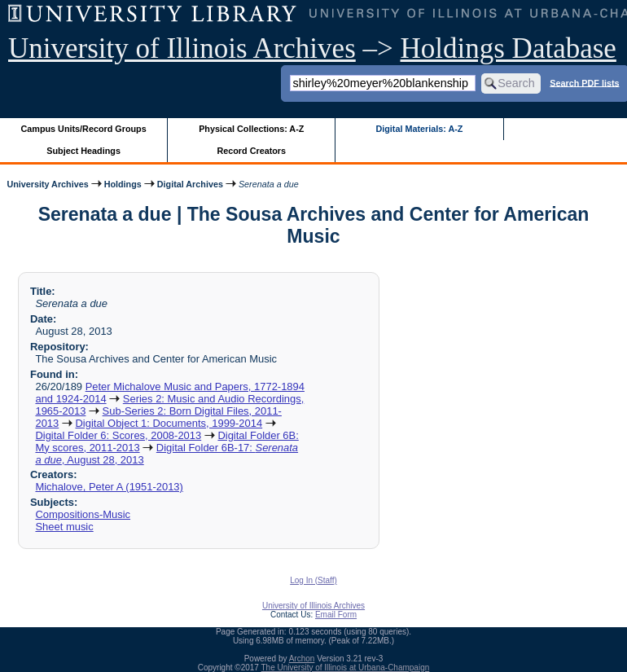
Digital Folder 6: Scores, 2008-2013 (118, 435)
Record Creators (251, 151)
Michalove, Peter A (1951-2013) (109, 487)
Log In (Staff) (313, 580)
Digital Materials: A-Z (419, 129)
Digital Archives (190, 184)
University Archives (47, 184)
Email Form (336, 615)
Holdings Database (509, 48)
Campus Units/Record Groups (84, 129)
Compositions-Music (83, 514)
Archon (302, 659)
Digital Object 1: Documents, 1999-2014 (169, 423)
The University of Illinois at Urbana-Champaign (346, 668)
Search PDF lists (584, 82)
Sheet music (64, 527)
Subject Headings (83, 151)
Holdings (123, 184)
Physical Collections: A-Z (251, 129)
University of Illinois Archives (182, 48)
